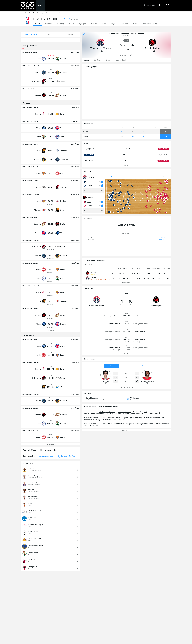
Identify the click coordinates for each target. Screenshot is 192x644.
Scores (41, 5)
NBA (34, 13)
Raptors (85, 136)
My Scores (149, 5)
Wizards (85, 132)
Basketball (26, 13)
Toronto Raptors (124, 412)
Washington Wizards (107, 412)
